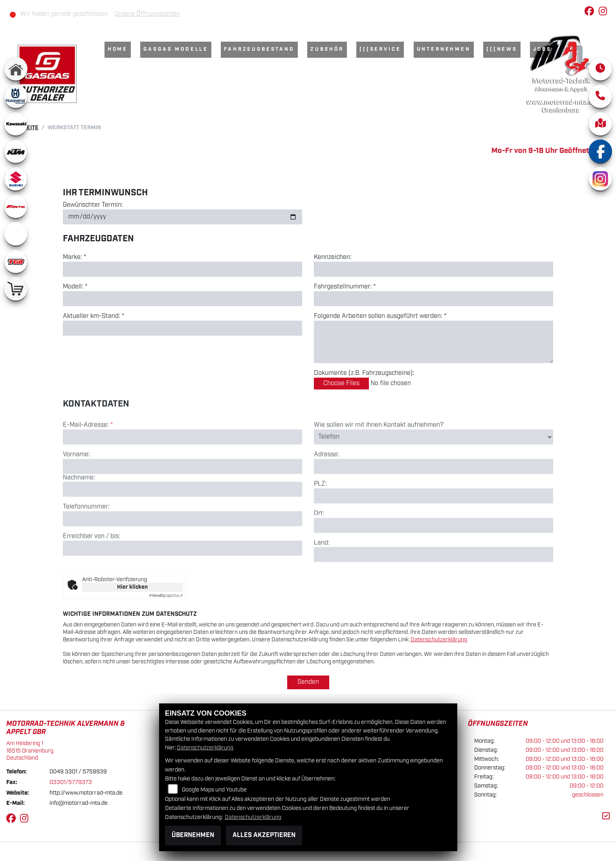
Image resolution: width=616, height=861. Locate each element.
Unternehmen (444, 49)
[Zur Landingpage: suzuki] (16, 179)
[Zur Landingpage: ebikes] (16, 234)
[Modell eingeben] (182, 299)
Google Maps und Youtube (214, 790)
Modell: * (75, 287)
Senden (308, 682)
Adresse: (326, 489)
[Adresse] (434, 501)
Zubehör (327, 49)
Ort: (319, 548)
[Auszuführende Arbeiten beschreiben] (434, 342)
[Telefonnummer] (182, 553)
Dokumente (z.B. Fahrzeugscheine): (364, 373)
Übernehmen (193, 835)
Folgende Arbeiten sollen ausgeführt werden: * (380, 316)
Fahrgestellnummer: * (345, 287)
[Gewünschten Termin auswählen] (182, 217)
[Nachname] (182, 524)
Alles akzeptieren (264, 835)
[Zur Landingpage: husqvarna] (16, 96)
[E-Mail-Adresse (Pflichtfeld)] (182, 471)
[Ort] (434, 560)
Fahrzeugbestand (259, 49)
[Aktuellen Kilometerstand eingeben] (182, 328)
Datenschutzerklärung (439, 640)
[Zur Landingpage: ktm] (16, 151)
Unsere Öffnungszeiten (147, 14)
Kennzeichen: (333, 257)
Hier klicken (132, 587)
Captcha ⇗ (166, 596)
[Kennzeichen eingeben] (434, 269)
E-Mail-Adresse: (88, 460)
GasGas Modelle (176, 49)
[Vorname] (182, 501)
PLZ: (320, 519)
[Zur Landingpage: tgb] (16, 261)
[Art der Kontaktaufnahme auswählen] (434, 471)
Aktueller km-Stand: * (93, 316)
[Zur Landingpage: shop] (16, 289)
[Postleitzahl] (434, 530)
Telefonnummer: (86, 542)
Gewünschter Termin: (93, 205)
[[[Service (380, 49)
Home (118, 49)
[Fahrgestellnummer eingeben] (434, 299)
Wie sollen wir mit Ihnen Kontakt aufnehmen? (379, 460)
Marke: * (74, 257)
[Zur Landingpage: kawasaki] (16, 124)
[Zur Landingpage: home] (16, 69)
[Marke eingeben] (182, 269)
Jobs (542, 49)
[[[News (502, 49)
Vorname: (76, 489)
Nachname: (79, 512)
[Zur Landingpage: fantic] (16, 206)
